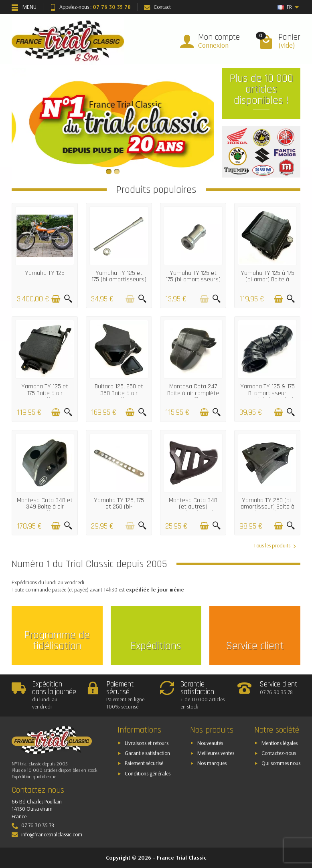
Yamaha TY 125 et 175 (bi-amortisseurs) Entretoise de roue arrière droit (193, 283)
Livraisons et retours (147, 743)
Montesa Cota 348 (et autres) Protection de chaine (193, 507)
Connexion (213, 45)
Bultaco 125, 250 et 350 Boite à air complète (119, 393)
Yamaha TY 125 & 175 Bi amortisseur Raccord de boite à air (267, 393)
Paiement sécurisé (144, 763)
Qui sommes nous (281, 763)
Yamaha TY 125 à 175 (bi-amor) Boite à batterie (267, 280)
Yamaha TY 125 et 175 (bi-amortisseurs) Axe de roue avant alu (119, 283)
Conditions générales (148, 773)
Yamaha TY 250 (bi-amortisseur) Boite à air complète (267, 507)
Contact (157, 7)
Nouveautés (210, 743)
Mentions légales (280, 743)
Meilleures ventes (216, 753)
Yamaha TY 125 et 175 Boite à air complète (45, 393)
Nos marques (212, 763)
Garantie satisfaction (147, 753)
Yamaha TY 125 (45, 273)
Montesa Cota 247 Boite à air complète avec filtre (193, 393)
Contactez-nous (279, 753)
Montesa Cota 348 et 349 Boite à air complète (45, 507)
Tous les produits (275, 546)
